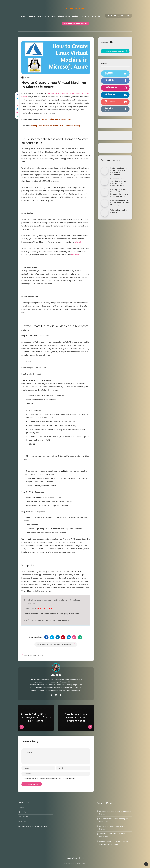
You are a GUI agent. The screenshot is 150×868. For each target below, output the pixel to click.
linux (41, 655)
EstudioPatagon (82, 863)
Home (23, 16)
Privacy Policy (23, 812)
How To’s (41, 16)
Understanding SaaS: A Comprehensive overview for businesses (119, 172)
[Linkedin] (115, 16)
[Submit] (127, 51)
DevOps (31, 16)
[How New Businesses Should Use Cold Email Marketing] (105, 203)
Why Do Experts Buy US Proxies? (119, 211)
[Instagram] (118, 16)
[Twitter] (112, 16)
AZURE (30, 655)
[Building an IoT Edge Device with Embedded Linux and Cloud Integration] (105, 192)
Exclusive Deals (23, 803)
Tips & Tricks (64, 16)
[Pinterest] (122, 16)
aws (26, 655)
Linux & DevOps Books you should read (32, 826)
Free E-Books (23, 817)
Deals (93, 16)
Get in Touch (23, 822)
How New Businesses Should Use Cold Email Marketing (120, 203)
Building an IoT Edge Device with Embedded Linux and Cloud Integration (119, 193)
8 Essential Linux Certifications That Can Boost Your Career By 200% (118, 182)
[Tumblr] (125, 16)
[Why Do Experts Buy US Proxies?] (105, 213)
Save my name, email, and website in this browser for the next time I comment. (50, 778)
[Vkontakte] (128, 16)
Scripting (52, 16)
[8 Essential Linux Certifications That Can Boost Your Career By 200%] (105, 182)
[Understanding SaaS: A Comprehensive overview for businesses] (105, 171)
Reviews (76, 16)
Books (84, 16)
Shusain (56, 675)
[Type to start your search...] (115, 51)
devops (36, 655)
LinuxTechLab (75, 8)
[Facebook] (108, 16)
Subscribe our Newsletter (75, 24)
